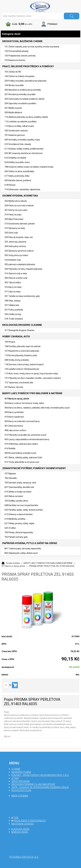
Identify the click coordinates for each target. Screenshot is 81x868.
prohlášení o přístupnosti (30, 821)
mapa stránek (20, 796)
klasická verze (20, 829)
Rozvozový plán (21, 790)
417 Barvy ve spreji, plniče (13, 566)
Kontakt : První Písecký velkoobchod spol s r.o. (40, 775)
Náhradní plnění (21, 772)
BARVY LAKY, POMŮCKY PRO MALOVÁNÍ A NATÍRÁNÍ (48, 563)
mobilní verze (20, 832)
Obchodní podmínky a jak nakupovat (33, 784)
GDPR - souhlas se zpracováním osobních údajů (40, 787)
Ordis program (20, 781)
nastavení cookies (23, 824)
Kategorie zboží (40, 34)
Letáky (15, 778)
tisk (16, 818)
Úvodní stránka (13, 563)
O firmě (16, 769)
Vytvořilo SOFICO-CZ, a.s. (24, 857)
